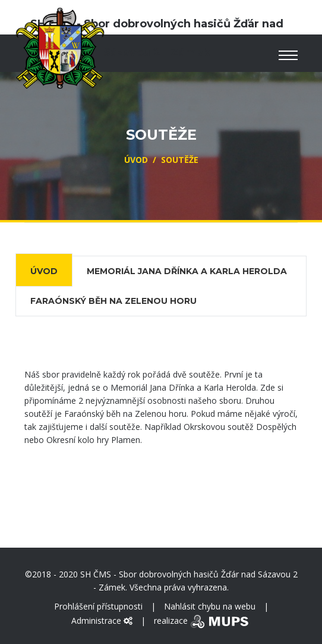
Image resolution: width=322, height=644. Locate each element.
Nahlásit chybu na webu (210, 606)
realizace (202, 621)
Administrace (102, 621)
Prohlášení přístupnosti (98, 606)
